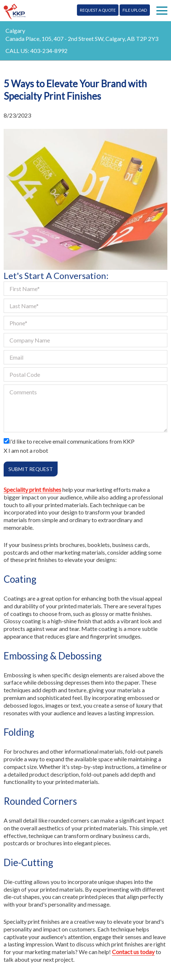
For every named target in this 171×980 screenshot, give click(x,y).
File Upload (135, 10)
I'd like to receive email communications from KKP (72, 441)
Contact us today (133, 952)
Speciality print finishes (32, 489)
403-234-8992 (49, 51)
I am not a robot (28, 450)
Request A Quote (98, 10)
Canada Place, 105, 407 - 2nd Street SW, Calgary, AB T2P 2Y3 (82, 39)
